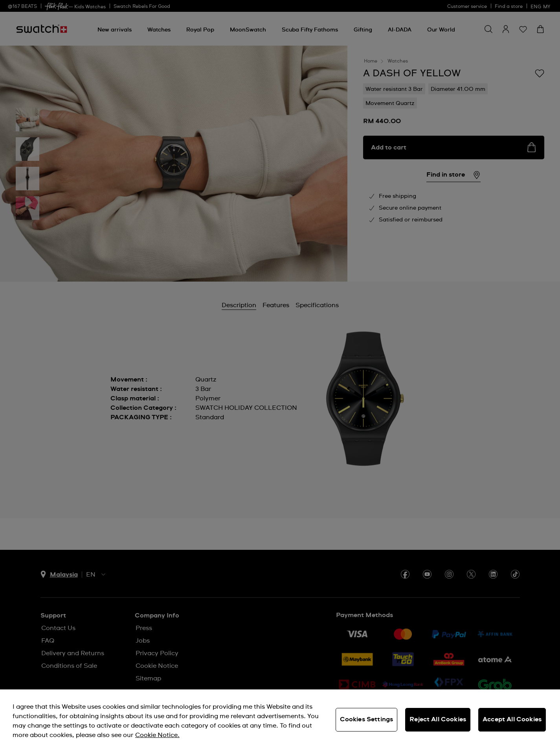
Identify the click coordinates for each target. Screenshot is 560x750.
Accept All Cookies (512, 719)
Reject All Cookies (438, 719)
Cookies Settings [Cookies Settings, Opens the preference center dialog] (367, 719)
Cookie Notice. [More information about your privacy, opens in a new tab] (157, 735)
